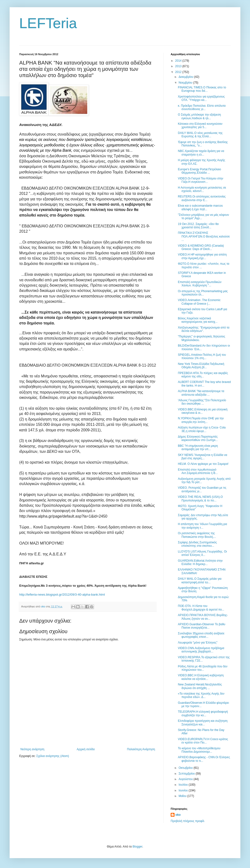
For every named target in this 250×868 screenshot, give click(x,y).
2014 (179, 61)
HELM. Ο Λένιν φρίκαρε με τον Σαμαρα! (203, 464)
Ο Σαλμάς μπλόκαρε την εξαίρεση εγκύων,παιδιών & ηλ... (199, 116)
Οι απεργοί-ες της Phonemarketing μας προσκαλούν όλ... (203, 293)
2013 (179, 66)
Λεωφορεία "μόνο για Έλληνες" (198, 643)
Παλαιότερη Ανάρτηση (141, 749)
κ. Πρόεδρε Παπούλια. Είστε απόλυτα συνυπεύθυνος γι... (202, 107)
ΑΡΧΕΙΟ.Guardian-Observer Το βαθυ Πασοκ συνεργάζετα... (202, 626)
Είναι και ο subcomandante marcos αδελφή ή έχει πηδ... (200, 207)
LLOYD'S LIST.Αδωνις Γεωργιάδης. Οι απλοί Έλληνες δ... (202, 553)
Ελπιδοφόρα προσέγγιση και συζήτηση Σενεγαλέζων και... (203, 723)
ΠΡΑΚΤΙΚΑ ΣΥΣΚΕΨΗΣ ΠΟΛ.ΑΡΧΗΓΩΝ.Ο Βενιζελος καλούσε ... (204, 236)
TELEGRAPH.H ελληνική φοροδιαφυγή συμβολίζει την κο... (203, 713)
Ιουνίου (184, 790)
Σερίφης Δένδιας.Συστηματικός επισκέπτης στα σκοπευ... (197, 544)
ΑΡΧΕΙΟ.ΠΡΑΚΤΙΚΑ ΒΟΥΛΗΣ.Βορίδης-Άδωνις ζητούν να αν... (203, 617)
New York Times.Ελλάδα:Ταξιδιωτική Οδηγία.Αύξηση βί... (201, 366)
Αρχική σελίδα (86, 749)
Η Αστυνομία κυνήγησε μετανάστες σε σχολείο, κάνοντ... (202, 189)
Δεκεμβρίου (186, 77)
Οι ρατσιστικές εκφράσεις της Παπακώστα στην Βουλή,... (197, 535)
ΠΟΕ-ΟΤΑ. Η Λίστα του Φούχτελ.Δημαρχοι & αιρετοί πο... (201, 608)
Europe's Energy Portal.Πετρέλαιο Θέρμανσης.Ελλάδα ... (199, 171)
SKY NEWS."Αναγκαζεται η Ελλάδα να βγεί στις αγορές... (203, 457)
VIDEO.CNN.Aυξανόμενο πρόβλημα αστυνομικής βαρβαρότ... (201, 650)
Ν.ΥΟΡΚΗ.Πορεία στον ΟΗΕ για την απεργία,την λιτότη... (201, 420)
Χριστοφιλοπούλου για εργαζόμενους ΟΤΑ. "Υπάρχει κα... (201, 98)
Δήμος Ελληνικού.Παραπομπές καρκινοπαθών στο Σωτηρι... (198, 438)
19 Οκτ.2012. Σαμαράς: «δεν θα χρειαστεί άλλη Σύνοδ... (198, 226)
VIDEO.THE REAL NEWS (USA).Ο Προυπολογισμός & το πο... (200, 499)
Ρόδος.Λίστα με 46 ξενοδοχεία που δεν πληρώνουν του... (203, 668)
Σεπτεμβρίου (187, 774)
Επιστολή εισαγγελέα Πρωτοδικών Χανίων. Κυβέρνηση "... (200, 284)
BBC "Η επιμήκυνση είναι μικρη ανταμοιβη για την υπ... (198, 447)
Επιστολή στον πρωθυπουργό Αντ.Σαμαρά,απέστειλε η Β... (198, 471)
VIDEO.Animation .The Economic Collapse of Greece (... (199, 302)
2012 (179, 72)
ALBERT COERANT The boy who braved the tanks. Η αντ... (204, 384)
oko (178, 815)
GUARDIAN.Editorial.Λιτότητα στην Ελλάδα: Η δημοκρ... (200, 562)
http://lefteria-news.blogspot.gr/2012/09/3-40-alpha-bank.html (62, 595)
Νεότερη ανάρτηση (32, 749)
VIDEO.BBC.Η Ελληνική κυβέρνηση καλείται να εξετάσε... (201, 677)
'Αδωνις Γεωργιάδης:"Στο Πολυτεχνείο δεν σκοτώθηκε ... (202, 402)
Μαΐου (183, 796)
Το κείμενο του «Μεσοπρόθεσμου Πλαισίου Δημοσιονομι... (199, 750)
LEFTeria (48, 23)
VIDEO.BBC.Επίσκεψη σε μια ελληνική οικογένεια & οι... (203, 411)
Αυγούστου (186, 779)
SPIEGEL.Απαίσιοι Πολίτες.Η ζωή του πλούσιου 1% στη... (202, 356)
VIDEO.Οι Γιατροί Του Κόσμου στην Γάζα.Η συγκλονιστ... (201, 180)
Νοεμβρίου (186, 83)
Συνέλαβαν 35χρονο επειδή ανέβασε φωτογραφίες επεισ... (201, 635)
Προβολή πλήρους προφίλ (187, 821)
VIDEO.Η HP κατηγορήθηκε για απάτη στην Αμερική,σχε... (202, 256)
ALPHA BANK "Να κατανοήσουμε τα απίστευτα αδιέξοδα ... (201, 393)
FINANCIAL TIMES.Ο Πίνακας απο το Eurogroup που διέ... (202, 89)
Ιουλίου (184, 785)
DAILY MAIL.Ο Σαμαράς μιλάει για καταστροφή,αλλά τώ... (200, 580)
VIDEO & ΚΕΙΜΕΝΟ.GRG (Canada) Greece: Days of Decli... (201, 247)
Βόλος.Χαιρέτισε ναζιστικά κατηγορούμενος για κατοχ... (198, 320)
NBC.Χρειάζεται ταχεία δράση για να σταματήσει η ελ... (201, 153)
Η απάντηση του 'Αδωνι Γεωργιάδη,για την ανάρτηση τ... (202, 526)
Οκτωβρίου (186, 768)
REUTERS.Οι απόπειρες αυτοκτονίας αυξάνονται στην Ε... (202, 198)
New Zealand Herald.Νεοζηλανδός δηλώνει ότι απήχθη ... (200, 686)
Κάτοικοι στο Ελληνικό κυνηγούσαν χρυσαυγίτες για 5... (200, 125)
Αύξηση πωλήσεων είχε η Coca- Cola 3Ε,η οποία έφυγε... (202, 429)
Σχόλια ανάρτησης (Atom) (53, 756)
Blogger (137, 847)
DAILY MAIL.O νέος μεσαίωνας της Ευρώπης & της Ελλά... (200, 135)
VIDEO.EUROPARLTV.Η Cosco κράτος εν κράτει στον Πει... (203, 741)
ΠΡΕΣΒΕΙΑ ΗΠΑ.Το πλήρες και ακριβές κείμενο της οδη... (203, 375)
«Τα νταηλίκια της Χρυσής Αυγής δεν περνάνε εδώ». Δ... (201, 695)
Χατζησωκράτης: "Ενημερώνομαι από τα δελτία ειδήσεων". (204, 329)
